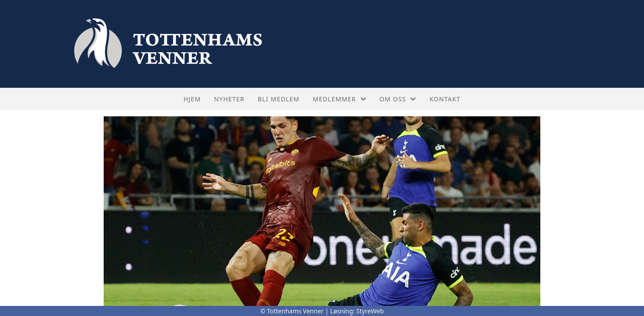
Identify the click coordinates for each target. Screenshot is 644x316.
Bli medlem (279, 99)
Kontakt (445, 99)
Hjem (192, 99)
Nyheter (229, 99)
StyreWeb (370, 311)
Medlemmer (340, 99)
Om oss (398, 99)
